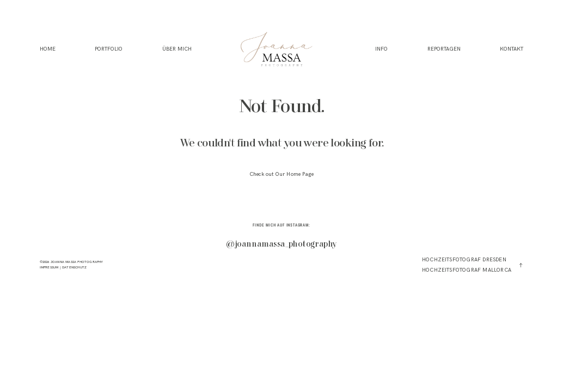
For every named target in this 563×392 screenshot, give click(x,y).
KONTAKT (512, 49)
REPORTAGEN (444, 49)
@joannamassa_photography (281, 245)
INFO (381, 49)
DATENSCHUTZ (74, 267)
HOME (48, 49)
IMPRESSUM (49, 267)
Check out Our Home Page (281, 174)
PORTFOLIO (109, 49)
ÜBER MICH (177, 49)
